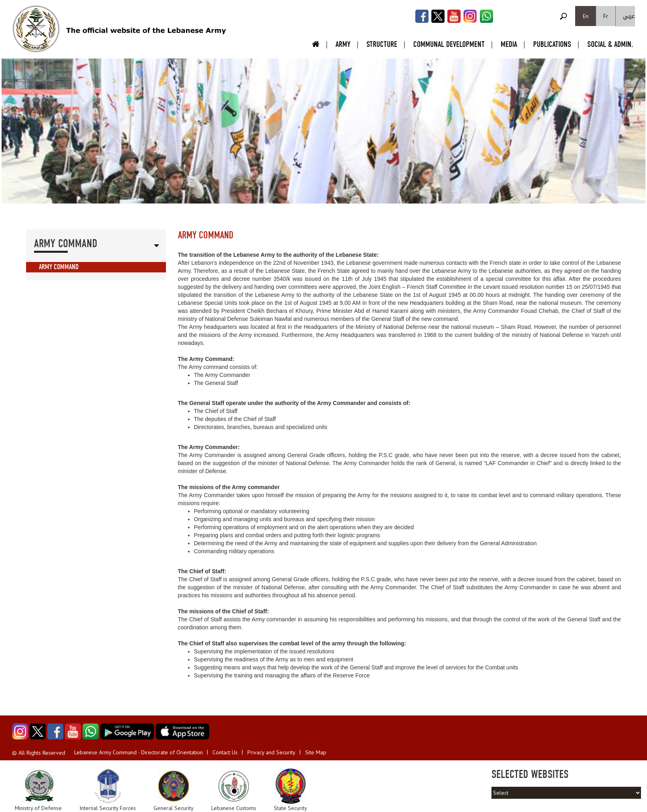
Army (343, 44)
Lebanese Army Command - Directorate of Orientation (138, 752)
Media (509, 44)
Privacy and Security (271, 752)
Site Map (316, 752)
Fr (606, 16)
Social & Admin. (610, 44)
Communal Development (449, 44)
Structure (382, 44)
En (586, 16)
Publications (552, 44)
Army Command (59, 267)
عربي (629, 16)
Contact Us (225, 752)
